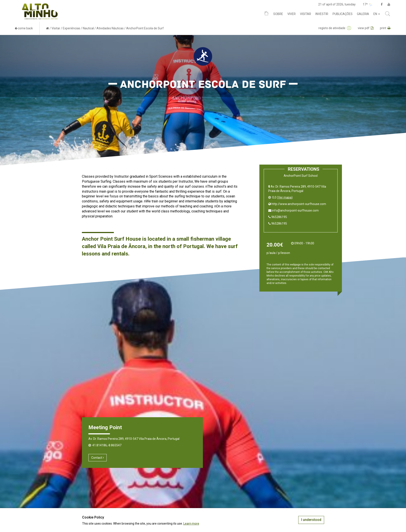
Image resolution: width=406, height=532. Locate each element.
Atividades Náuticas (110, 28)
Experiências (71, 28)
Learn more (191, 524)
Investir (322, 14)
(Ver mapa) (285, 197)
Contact (98, 458)
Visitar (306, 14)
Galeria (363, 14)
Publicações (343, 14)
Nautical (88, 28)
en (377, 14)
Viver (292, 14)
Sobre (278, 14)
